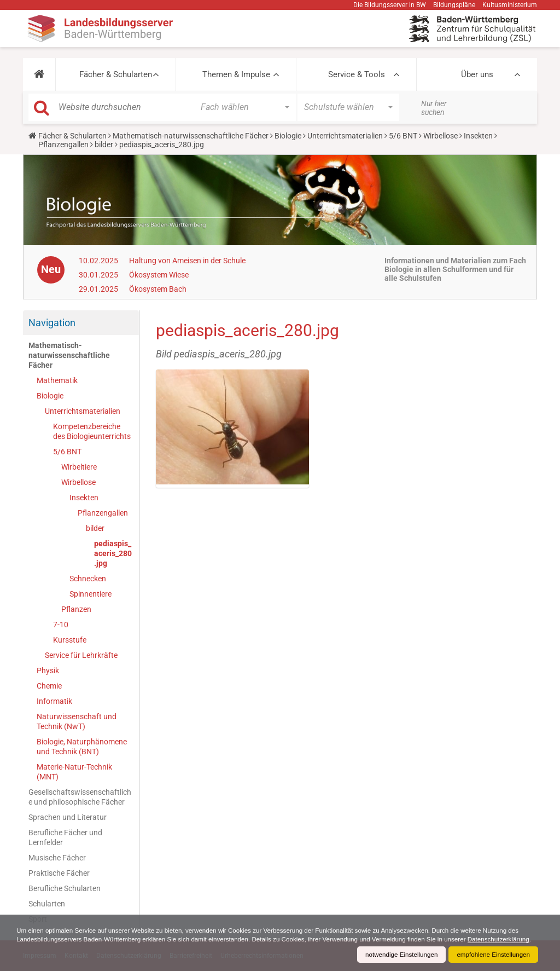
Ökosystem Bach (158, 289)
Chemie (49, 686)
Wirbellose (441, 136)
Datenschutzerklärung (48, 939)
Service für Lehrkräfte (81, 655)
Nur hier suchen (434, 108)
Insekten (478, 136)
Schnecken (88, 579)
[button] (39, 74)
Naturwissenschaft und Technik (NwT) (77, 721)
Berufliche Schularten (65, 888)
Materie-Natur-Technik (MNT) (74, 772)
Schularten (47, 904)
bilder (104, 145)
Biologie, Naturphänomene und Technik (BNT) (82, 747)
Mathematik (57, 380)
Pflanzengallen (63, 145)
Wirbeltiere (79, 467)
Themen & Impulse (236, 74)
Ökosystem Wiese (159, 275)
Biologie (288, 136)
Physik (48, 671)
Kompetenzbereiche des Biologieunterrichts (92, 431)
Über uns (477, 74)
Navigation (52, 323)
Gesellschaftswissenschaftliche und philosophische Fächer (80, 797)
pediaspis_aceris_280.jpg (113, 553)
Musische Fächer (57, 858)
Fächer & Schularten (116, 74)
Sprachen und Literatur (68, 817)
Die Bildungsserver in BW (390, 5)
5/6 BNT (403, 136)
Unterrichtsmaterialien (345, 136)
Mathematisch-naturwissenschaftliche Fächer (191, 136)
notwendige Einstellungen (398, 955)
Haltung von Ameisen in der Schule (187, 261)
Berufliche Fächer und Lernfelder (65, 837)
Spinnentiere (91, 594)
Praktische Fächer (59, 873)
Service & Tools (357, 74)
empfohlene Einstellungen (492, 955)
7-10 (61, 625)
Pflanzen (76, 609)
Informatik (54, 701)
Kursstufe (70, 640)
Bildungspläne (454, 5)
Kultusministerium (510, 5)
